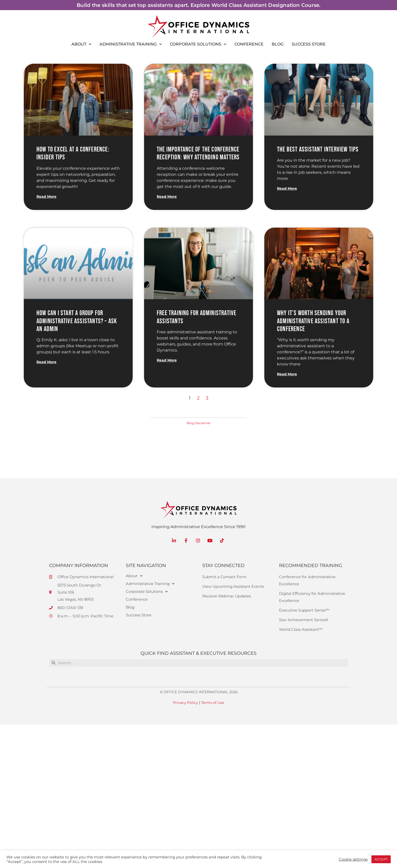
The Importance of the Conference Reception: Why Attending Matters (198, 154)
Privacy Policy (185, 703)
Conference (249, 44)
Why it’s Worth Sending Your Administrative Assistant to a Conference (313, 321)
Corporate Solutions (198, 44)
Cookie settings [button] (353, 859)
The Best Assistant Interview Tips (318, 150)
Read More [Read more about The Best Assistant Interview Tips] (287, 188)
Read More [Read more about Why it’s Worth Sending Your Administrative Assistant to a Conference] (287, 374)
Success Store (309, 44)
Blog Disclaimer (199, 423)
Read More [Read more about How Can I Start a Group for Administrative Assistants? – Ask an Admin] (46, 362)
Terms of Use (213, 703)
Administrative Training (131, 44)
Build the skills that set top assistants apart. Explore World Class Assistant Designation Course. (198, 5)
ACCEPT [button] (381, 859)
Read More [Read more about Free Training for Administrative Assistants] (167, 360)
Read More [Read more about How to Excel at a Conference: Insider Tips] (46, 197)
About (81, 44)
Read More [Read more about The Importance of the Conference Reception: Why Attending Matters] (167, 197)
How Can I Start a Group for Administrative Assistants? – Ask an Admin (77, 321)
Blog (278, 44)
